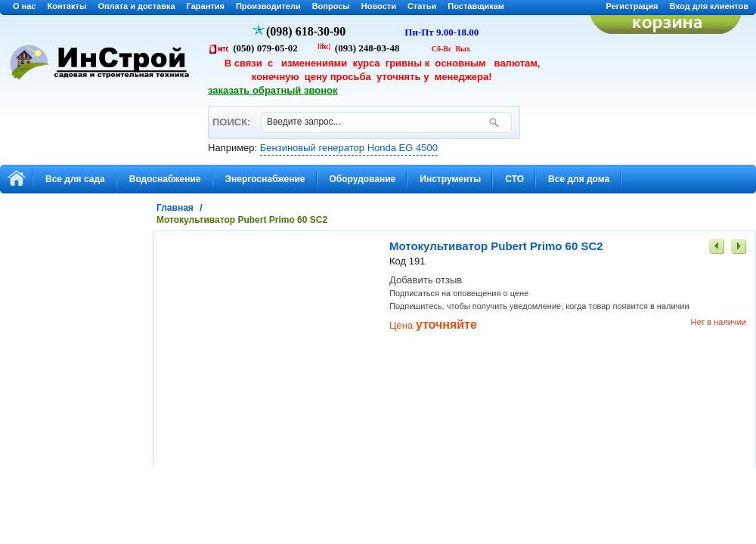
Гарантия (206, 6)
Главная (175, 208)
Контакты (67, 6)
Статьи (422, 6)
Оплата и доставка (136, 6)
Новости (379, 6)
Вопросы (331, 6)
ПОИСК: (231, 115)
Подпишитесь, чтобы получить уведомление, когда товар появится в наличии (539, 306)
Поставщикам (476, 6)
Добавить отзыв (426, 280)
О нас (25, 6)
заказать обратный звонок (273, 90)
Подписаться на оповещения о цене (459, 293)
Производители (268, 6)
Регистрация (632, 6)
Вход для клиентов (709, 6)
